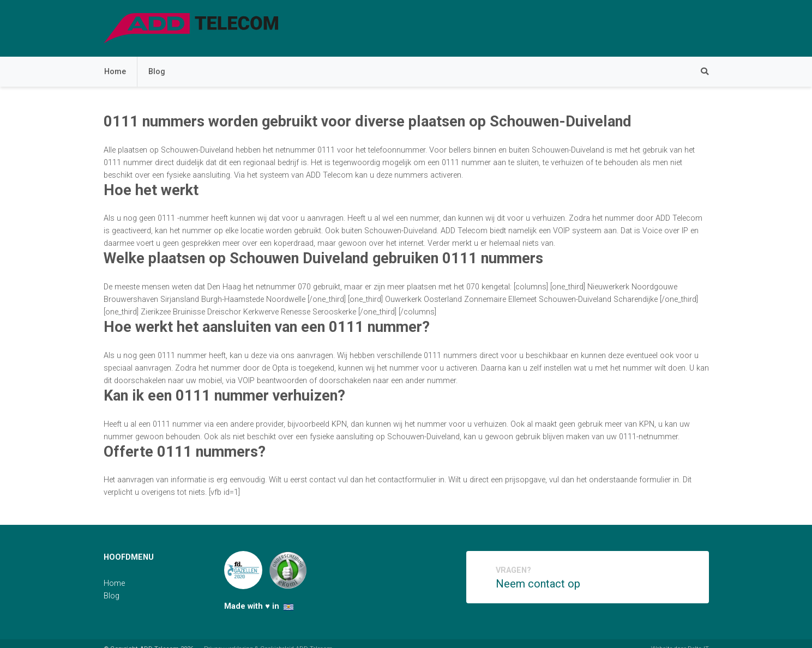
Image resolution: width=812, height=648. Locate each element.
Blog (157, 72)
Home (115, 72)
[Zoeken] (699, 72)
